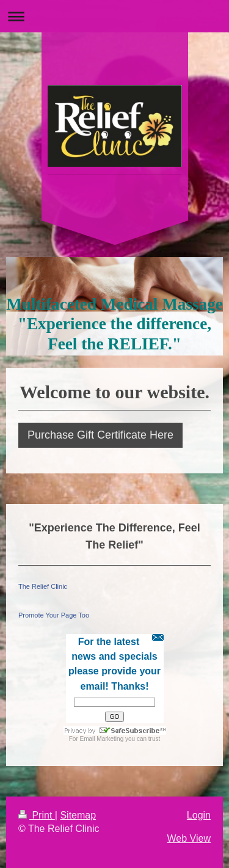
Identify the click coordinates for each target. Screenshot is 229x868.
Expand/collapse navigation (114, 16)
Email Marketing (102, 739)
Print (37, 815)
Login (199, 815)
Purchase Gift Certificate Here (100, 435)
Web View (189, 838)
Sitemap (78, 815)
